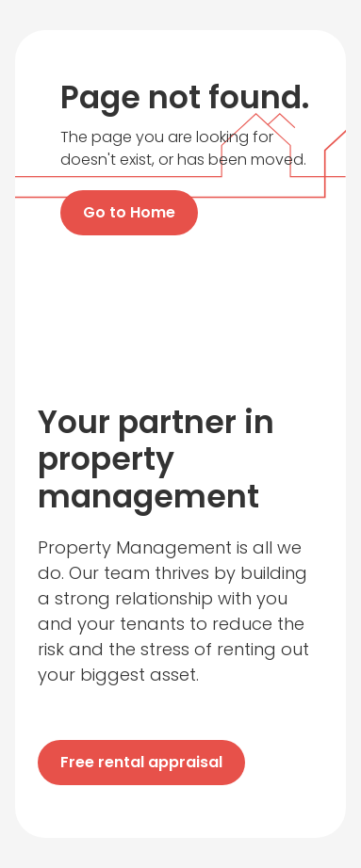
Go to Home (129, 212)
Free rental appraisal (141, 762)
